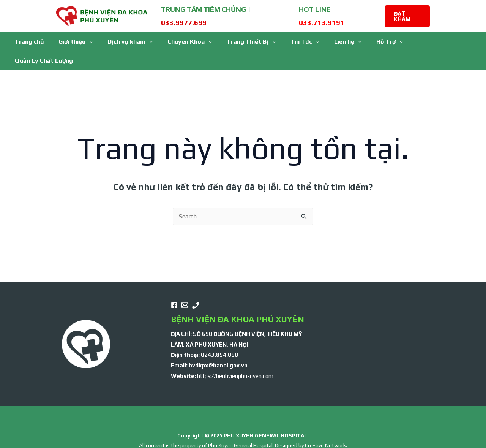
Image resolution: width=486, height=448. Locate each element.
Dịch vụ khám (129, 42)
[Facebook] (174, 286)
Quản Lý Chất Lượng (435, 42)
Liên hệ (337, 42)
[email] (185, 286)
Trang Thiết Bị (245, 42)
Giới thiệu (77, 42)
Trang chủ (36, 42)
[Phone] (196, 286)
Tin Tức (297, 42)
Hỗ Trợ (377, 42)
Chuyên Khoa (186, 42)
